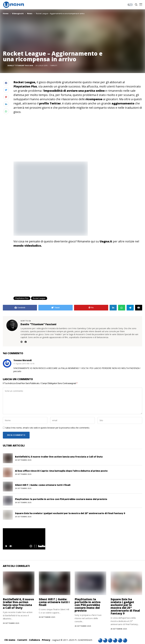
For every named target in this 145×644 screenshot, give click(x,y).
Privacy (46, 640)
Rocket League (39, 298)
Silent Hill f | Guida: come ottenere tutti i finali (43, 485)
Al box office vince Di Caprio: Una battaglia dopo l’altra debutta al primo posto (61, 471)
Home (6, 13)
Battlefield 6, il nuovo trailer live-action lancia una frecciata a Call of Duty (59, 457)
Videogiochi (18, 13)
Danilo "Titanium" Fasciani (20, 66)
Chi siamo (10, 640)
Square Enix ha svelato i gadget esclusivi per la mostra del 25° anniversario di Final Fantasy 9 (70, 513)
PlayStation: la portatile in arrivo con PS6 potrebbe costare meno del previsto (61, 499)
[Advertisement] (78, 137)
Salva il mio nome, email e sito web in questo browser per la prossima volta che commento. (48, 428)
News (30, 13)
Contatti (22, 640)
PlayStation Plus (22, 298)
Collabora (34, 640)
